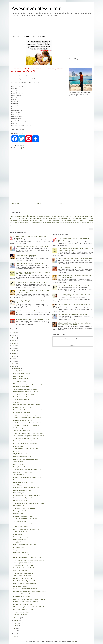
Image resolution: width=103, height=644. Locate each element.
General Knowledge (36, 216)
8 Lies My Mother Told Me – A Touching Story (27, 495)
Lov (72, 222)
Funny (31, 219)
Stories (46, 216)
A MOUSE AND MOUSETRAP (22, 407)
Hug (63, 222)
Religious (90, 219)
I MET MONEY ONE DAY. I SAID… (24, 482)
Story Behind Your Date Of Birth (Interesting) (26, 488)
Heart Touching (62, 221)
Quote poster (25, 148)
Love (58, 216)
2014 (14, 364)
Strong (52, 219)
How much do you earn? (21, 586)
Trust (36, 221)
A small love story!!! (19, 547)
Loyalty (75, 222)
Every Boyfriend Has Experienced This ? (25, 581)
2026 (14, 333)
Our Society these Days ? (21, 501)
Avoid (81, 221)
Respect (32, 221)
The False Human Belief (20, 526)
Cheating (53, 222)
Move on (37, 222)
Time (88, 222)
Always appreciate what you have (23, 563)
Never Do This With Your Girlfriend (23, 568)
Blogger (74, 641)
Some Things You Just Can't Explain (24, 508)
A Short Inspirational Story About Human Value (27, 423)
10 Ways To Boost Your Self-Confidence (25, 589)
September (17, 623)
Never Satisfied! (18, 514)
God (39, 219)
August (16, 626)
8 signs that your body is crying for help (27, 311)
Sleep (44, 222)
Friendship (13, 221)
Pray (82, 222)
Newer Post (16, 203)
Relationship (77, 216)
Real (68, 221)
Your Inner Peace (18, 462)
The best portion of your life (21, 555)
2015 (14, 361)
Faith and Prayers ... (19, 493)
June (15, 631)
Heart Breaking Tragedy (20, 397)
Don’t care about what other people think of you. (27, 529)
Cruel (57, 222)
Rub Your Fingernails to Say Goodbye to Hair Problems (30, 591)
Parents (91, 221)
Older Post (62, 203)
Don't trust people (19, 464)
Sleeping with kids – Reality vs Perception (26, 602)
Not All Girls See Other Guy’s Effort (24, 609)
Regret (12, 222)
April (15, 636)
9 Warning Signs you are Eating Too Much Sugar (30, 264)
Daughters (86, 221)
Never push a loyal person (21, 552)
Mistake (78, 222)
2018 (14, 353)
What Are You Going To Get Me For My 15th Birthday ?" (30, 503)
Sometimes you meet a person (22, 537)
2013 (14, 366)
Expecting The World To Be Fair (23, 420)
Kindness (75, 219)
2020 (14, 348)
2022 (14, 343)
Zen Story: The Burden (20, 615)
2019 (14, 351)
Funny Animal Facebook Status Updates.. (26, 459)
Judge (66, 222)
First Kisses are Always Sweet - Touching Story (27, 477)
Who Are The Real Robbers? (22, 612)
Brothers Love (21, 222)
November (17, 618)
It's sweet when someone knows (23, 472)
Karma (69, 222)
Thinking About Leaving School (22, 498)
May (15, 633)
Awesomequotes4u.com (37, 8)
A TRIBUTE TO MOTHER (21, 532)
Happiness (14, 219)
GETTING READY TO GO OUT (23, 578)
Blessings (48, 222)
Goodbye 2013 (18, 371)
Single (16, 222)
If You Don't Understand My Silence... (24, 516)
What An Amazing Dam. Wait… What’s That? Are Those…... (31, 607)
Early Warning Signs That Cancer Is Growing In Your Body (33, 247)
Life (55, 219)
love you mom (17, 480)
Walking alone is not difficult (22, 374)
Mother (18, 148)
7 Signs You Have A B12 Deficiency (26, 255)
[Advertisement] (44, 26)
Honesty (18, 221)
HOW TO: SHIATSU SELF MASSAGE (25, 584)
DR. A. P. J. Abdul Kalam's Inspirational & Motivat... (28, 558)
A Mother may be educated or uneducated (26, 449)
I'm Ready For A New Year (21, 387)
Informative (64, 219)
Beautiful (53, 216)
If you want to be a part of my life (23, 441)
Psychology (24, 221)
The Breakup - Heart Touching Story (24, 394)
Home (39, 203)
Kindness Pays (18, 451)
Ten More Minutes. (19, 475)
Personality (49, 221)
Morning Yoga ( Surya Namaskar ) (23, 604)
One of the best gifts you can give (23, 524)
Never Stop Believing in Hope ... (23, 456)
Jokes (62, 216)
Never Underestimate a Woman (23, 490)
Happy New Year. (18, 376)
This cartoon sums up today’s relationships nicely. (28, 469)
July (15, 628)
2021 (14, 346)
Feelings (40, 221)
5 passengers (17, 402)
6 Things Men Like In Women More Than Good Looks (31, 282)
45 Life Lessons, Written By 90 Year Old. (25, 519)
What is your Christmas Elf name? (23, 573)
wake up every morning (20, 571)
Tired (75, 221)
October (16, 620)
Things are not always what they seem (25, 550)
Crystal (60, 222)
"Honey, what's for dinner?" (21, 521)
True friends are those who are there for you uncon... (29, 433)
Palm (41, 222)
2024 (14, 338)
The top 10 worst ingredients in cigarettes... (26, 438)
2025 (14, 335)
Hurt (28, 221)
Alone (80, 219)
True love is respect (19, 428)
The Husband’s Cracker (20, 381)
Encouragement (87, 216)
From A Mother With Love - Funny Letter (25, 545)
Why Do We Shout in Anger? (22, 454)
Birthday (72, 221)
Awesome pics (23, 219)
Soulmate (55, 221)
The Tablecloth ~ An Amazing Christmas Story (27, 425)
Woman (47, 219)
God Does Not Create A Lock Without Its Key (27, 405)
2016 (14, 359)
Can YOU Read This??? (20, 379)
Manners (33, 222)
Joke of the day (18, 485)
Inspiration (68, 216)
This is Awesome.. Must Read (22, 576)
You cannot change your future (22, 399)
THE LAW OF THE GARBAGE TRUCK (25, 415)
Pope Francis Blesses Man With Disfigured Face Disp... (30, 599)
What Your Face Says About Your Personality (27, 444)
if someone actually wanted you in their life (26, 392)
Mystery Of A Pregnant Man (21, 596)
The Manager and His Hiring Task (23, 565)
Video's (91, 222)
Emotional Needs (18, 446)
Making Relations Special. (21, 467)
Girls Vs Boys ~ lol (19, 506)
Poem (44, 221)
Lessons (85, 219)
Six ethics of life (18, 542)
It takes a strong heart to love (22, 412)
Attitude (42, 219)
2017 (14, 356)
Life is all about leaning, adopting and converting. (28, 384)
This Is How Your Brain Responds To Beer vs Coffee (29, 560)
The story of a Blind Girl (20, 511)
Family (59, 219)
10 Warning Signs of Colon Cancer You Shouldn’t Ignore (32, 319)
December (17, 369)
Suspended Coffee (19, 534)
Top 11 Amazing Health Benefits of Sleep (25, 389)
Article (26, 216)
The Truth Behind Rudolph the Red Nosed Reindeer (29, 436)
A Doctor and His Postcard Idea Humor (25, 594)
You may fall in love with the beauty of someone (27, 418)
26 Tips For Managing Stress (22, 431)
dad (78, 221)
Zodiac (70, 219)
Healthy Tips (27, 222)
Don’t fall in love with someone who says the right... (28, 410)
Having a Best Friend (20, 539)
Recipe (85, 222)
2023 (14, 341)
